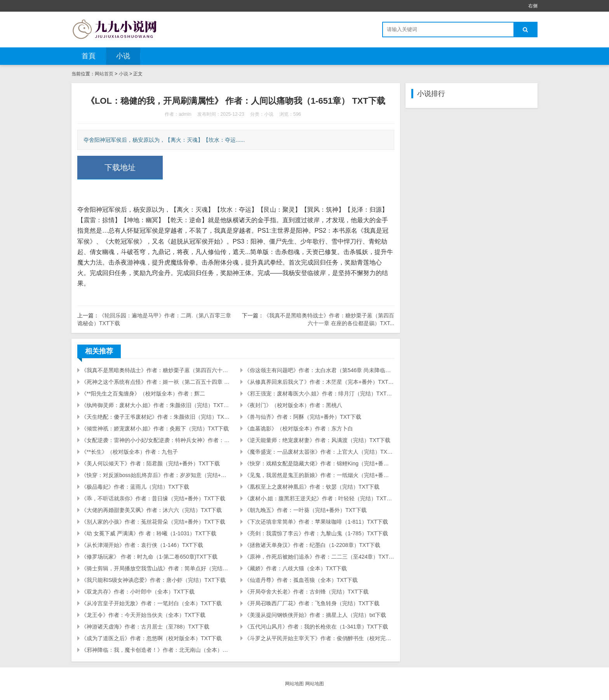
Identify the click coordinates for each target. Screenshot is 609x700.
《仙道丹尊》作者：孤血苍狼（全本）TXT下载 (301, 580)
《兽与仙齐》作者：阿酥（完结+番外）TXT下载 (303, 417)
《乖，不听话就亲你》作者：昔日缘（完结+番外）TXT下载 (153, 498)
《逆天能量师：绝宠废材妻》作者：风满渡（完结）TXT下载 (317, 440)
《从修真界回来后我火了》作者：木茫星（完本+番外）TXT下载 (319, 382)
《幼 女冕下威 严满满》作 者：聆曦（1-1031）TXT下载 (149, 533)
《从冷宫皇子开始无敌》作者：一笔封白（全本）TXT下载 (151, 603)
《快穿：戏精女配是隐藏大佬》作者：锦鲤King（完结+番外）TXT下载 (319, 463)
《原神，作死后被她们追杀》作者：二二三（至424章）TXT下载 (319, 557)
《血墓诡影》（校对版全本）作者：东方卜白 (299, 428)
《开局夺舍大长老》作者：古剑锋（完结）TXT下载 (306, 592)
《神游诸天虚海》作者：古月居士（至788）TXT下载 (145, 627)
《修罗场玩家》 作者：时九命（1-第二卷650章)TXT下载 (149, 557)
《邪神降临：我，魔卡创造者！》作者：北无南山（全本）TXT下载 (156, 650)
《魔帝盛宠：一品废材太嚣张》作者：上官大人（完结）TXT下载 (319, 452)
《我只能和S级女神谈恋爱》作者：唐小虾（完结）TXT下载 (153, 580)
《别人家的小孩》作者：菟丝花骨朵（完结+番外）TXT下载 (153, 522)
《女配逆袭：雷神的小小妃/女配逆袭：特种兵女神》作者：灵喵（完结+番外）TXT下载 (156, 440)
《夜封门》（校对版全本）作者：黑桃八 (293, 405)
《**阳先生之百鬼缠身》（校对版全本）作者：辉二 (143, 394)
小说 (123, 56)
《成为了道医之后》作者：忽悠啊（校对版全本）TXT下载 (151, 638)
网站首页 (104, 74)
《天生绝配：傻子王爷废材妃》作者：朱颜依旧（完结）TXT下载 (156, 417)
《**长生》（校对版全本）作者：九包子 (130, 452)
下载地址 (120, 167)
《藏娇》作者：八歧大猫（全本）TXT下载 (296, 568)
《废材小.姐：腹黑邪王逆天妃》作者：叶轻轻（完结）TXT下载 (319, 498)
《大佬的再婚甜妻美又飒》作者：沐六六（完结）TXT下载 (151, 510)
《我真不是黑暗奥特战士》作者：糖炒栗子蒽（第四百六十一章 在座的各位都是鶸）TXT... (156, 370)
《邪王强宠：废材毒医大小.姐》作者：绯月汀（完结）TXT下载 (319, 394)
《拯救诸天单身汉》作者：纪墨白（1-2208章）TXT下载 (312, 545)
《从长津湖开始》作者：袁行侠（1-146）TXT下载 (142, 545)
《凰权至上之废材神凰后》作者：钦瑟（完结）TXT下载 (312, 487)
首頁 (89, 56)
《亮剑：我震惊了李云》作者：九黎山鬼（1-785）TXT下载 (316, 533)
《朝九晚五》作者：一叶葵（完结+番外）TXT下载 (305, 510)
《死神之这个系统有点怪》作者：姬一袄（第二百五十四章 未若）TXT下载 (156, 382)
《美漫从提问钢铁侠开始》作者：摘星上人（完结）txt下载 (315, 615)
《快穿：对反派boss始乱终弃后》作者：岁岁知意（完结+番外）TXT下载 (156, 475)
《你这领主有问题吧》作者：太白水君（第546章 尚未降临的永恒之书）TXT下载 (319, 370)
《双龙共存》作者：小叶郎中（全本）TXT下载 (138, 592)
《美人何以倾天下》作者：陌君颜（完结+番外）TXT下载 (151, 463)
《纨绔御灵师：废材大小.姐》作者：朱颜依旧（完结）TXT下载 (156, 405)
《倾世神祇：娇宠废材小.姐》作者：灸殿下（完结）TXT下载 (155, 428)
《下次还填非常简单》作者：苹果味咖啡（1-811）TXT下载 (316, 522)
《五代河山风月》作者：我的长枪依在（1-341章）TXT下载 (316, 627)
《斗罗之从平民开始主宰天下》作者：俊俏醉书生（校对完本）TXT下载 (319, 638)
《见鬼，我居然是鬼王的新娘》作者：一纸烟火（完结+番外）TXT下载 (319, 475)
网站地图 (294, 684)
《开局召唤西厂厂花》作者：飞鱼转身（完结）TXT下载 (312, 603)
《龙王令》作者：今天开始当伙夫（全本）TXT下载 (143, 615)
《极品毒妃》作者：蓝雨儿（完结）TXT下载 (135, 487)
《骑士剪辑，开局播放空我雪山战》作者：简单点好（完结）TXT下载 (156, 568)
